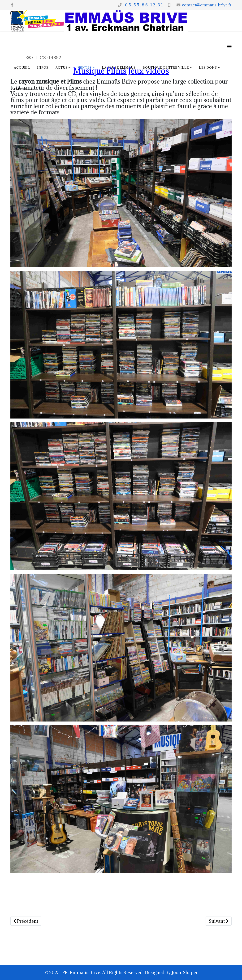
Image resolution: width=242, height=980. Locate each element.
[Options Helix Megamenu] (229, 47)
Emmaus (22, 89)
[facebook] (12, 5)
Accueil (22, 67)
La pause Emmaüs (119, 67)
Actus (62, 67)
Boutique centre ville (166, 67)
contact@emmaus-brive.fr (207, 5)
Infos (43, 67)
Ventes (85, 67)
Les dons (208, 67)
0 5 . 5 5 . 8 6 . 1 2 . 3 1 (143, 5)
